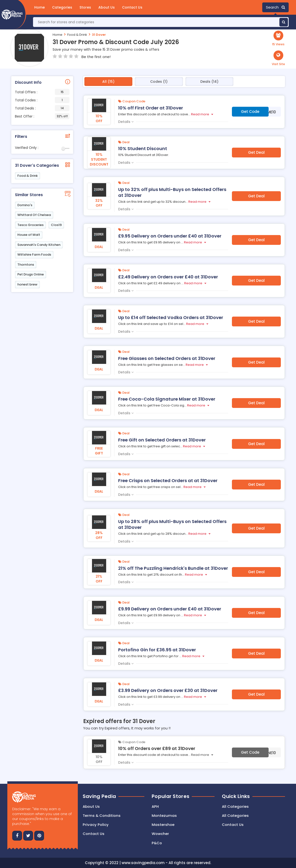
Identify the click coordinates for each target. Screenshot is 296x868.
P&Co (157, 843)
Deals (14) (209, 82)
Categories (62, 7)
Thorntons (26, 265)
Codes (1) (159, 82)
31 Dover (99, 35)
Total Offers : (42, 92)
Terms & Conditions (102, 815)
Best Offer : (42, 116)
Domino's (25, 205)
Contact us (94, 834)
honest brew (27, 284)
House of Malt (29, 235)
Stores (85, 7)
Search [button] (275, 7)
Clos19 (56, 225)
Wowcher (160, 834)
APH (155, 806)
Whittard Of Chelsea (34, 215)
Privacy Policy (96, 825)
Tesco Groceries (30, 225)
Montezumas (164, 815)
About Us (107, 7)
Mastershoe (163, 825)
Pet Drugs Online (31, 274)
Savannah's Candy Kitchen (39, 245)
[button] (278, 58)
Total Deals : (42, 108)
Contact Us (132, 7)
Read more (200, 114)
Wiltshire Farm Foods (34, 255)
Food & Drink (77, 35)
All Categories (235, 806)
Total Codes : (42, 100)
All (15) (108, 82)
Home (40, 7)
